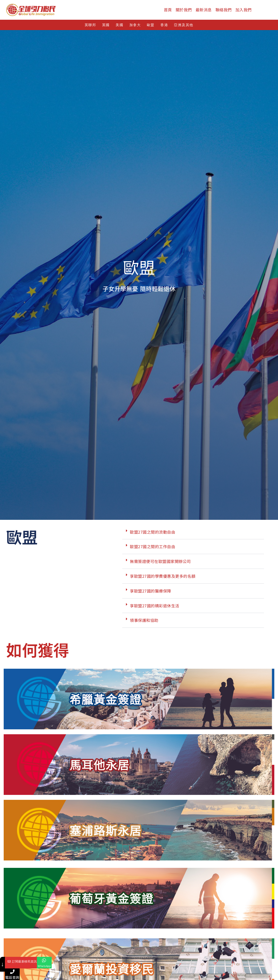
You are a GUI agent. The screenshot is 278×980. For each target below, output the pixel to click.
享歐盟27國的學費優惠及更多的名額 (163, 577)
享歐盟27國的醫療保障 (151, 592)
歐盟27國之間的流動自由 (153, 533)
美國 (119, 25)
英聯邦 (90, 25)
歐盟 (151, 25)
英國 (106, 25)
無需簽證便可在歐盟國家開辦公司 (160, 563)
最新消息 (204, 10)
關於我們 (184, 10)
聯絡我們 (224, 10)
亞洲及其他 (184, 25)
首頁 (168, 10)
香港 (164, 25)
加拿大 (135, 25)
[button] (193, 534)
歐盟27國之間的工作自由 (153, 548)
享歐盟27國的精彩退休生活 (155, 607)
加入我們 (244, 10)
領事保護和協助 (144, 622)
